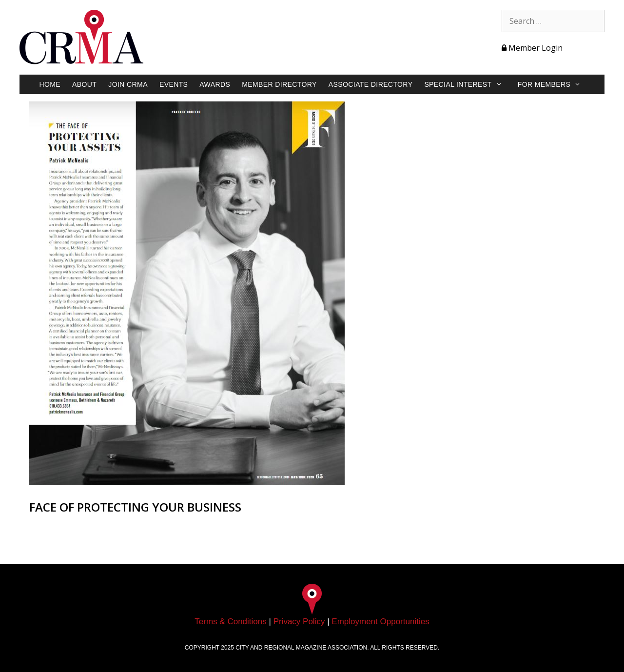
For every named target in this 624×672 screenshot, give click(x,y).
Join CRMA (128, 84)
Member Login (532, 48)
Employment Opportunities (380, 622)
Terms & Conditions (230, 622)
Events (174, 84)
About (84, 84)
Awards (215, 84)
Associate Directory (371, 84)
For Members (554, 84)
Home (50, 84)
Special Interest (468, 84)
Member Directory (279, 84)
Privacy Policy (299, 622)
